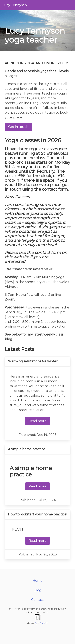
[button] (70, 5)
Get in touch (18, 127)
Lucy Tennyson (15, 5)
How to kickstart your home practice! (37, 514)
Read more (37, 421)
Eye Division (42, 623)
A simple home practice (27, 449)
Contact (38, 600)
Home (37, 581)
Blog (38, 590)
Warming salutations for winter (33, 361)
